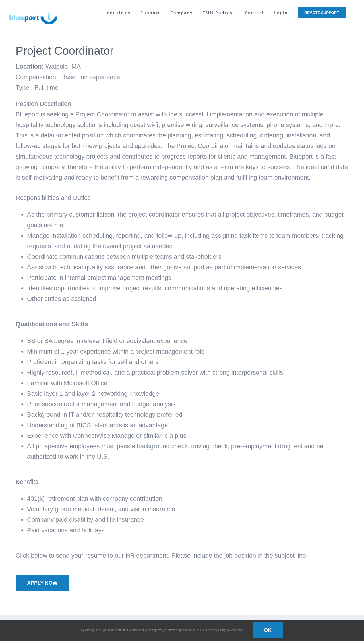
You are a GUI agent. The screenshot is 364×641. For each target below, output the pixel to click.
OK (268, 630)
